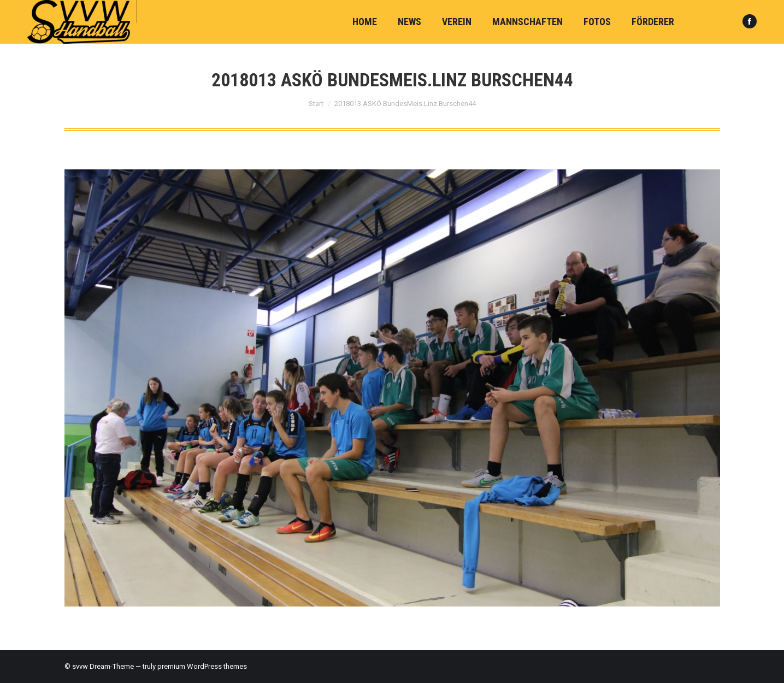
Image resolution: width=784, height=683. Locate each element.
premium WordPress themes (202, 666)
